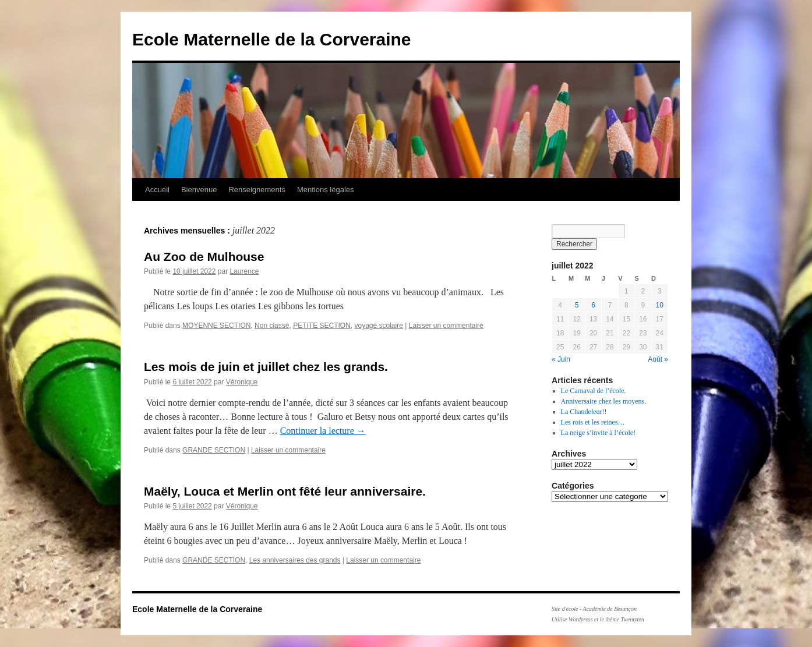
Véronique (242, 382)
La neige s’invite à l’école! (599, 433)
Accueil (157, 190)
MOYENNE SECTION (216, 326)
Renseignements (257, 190)
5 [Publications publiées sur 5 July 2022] (577, 305)
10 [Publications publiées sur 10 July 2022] (660, 305)
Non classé (272, 326)
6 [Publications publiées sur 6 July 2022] (593, 305)
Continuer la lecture (323, 431)
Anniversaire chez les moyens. (604, 401)
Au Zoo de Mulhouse (204, 257)
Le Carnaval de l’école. (594, 391)
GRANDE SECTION (214, 450)
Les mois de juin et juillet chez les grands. (266, 367)
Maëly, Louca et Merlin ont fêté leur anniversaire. (285, 491)
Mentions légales (326, 190)
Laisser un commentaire (446, 326)
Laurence (244, 271)
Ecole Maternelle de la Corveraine (272, 39)
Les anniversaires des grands (295, 560)
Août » (658, 359)
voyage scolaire (379, 326)
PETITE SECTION (322, 326)
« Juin (561, 359)
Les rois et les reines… (593, 422)
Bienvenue (199, 190)
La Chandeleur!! (584, 412)
